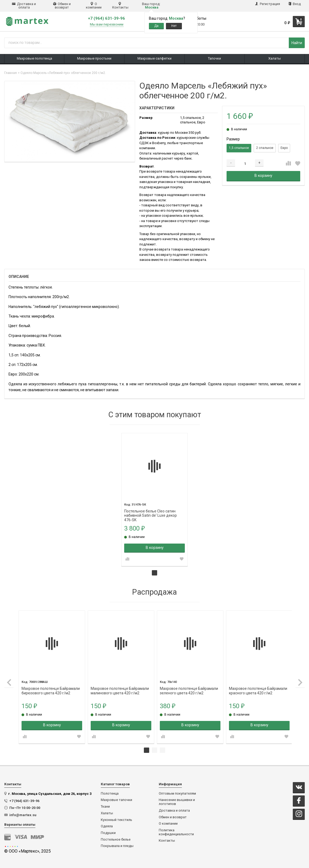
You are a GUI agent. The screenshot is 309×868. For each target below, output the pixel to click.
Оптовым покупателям (177, 792)
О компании (94, 6)
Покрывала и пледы (117, 844)
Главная (11, 73)
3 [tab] (162, 749)
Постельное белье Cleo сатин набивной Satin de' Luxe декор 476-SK (151, 510)
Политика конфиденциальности (176, 831)
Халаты (107, 812)
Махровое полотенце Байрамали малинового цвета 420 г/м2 (120, 687)
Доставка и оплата (24, 6)
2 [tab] (154, 749)
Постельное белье (116, 838)
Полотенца (110, 792)
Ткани (105, 805)
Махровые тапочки (116, 798)
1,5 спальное (239, 148)
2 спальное (265, 148)
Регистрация (268, 4)
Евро (284, 148)
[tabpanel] (155, 499)
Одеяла (107, 825)
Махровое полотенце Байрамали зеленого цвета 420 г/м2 (188, 687)
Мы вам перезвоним (107, 24)
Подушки (108, 831)
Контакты (120, 6)
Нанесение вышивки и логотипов (177, 800)
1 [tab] (154, 572)
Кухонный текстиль (116, 818)
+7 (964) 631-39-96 (107, 18)
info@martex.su (23, 813)
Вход (294, 4)
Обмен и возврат (62, 6)
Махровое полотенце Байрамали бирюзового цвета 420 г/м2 (51, 687)
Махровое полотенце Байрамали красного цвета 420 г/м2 (256, 687)
